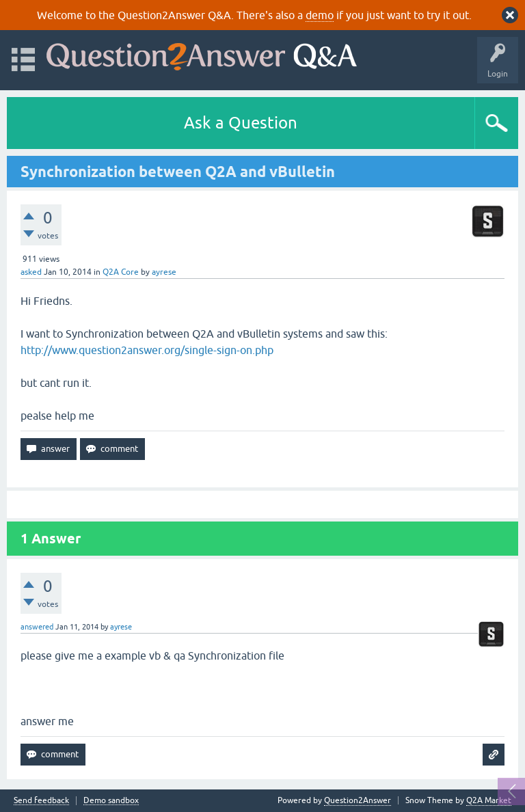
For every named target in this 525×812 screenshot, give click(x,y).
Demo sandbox (111, 801)
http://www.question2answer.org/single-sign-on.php (147, 350)
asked (31, 272)
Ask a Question (241, 123)
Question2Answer (358, 800)
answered (37, 627)
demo (320, 15)
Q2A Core (121, 272)
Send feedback (41, 801)
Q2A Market (489, 800)
